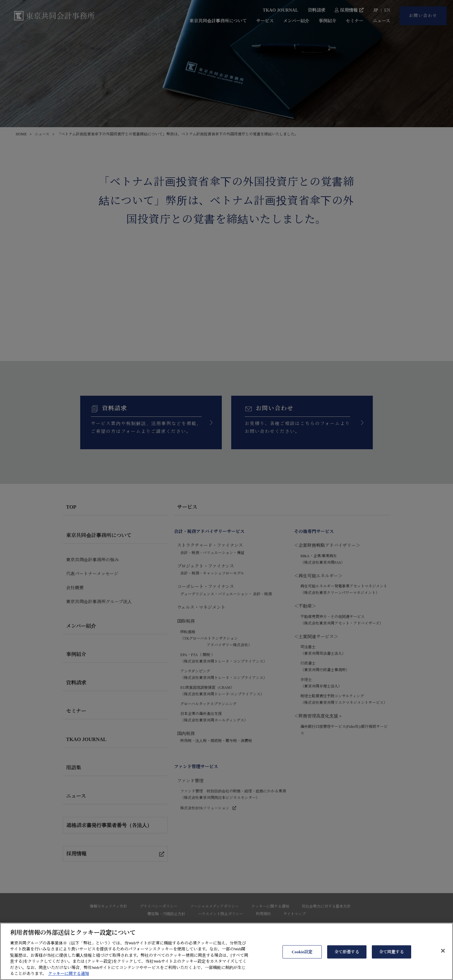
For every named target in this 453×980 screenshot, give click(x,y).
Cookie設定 (302, 966)
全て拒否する (347, 966)
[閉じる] (443, 965)
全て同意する (391, 966)
